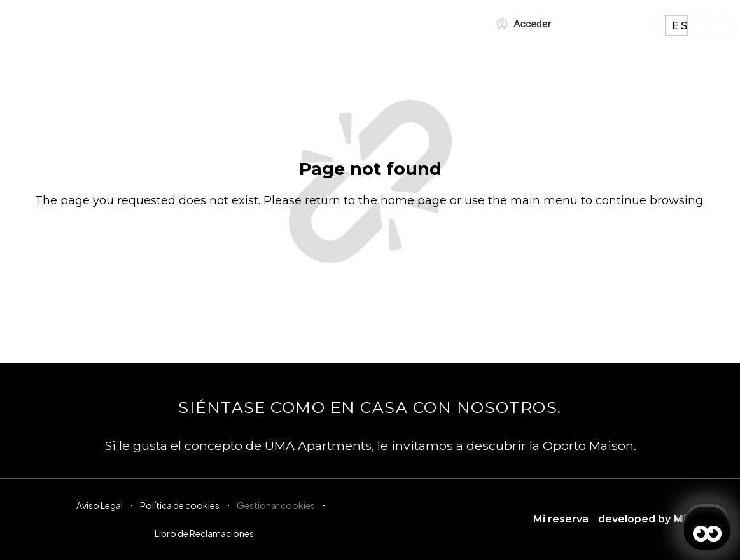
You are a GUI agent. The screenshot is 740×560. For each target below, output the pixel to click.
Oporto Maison (588, 445)
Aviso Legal (100, 505)
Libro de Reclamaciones (204, 533)
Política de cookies (180, 505)
